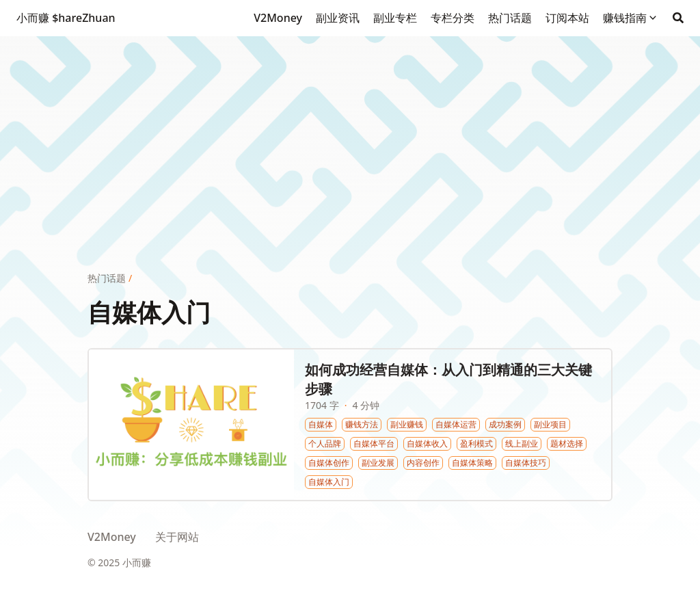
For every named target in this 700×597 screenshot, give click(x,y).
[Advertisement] (350, 132)
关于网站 (177, 537)
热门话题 (107, 278)
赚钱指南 (625, 18)
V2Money (112, 537)
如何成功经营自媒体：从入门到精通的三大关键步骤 (448, 379)
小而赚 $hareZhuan (66, 18)
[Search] (678, 18)
